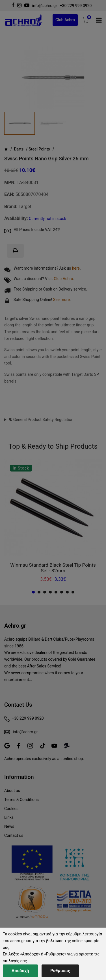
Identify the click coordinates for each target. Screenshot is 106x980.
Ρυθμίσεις (60, 971)
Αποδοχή (20, 971)
